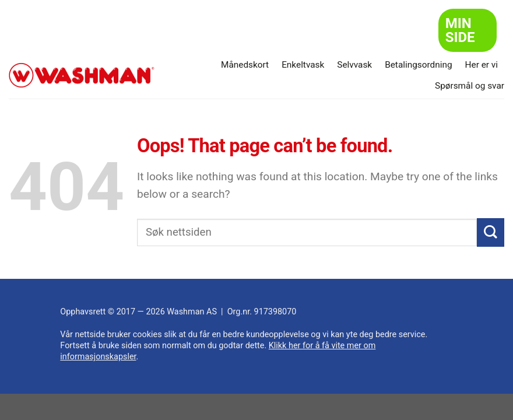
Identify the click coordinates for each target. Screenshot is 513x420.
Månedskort (245, 65)
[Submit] (491, 232)
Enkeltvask (303, 65)
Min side (460, 30)
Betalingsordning (418, 65)
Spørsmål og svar (470, 86)
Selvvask (354, 65)
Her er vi (482, 65)
